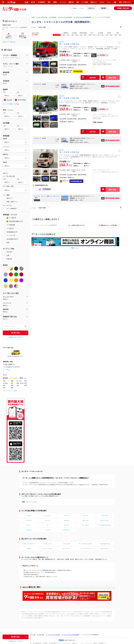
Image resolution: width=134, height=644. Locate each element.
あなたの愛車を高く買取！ (32, 587)
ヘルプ (82, 8)
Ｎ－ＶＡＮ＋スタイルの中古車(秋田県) (82, 17)
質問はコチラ (75, 643)
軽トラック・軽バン (32, 502)
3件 (25, 378)
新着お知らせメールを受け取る (109, 225)
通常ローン (10, 198)
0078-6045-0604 (112, 198)
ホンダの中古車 (53, 17)
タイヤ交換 (85, 2)
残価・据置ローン (12, 202)
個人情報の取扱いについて (55, 643)
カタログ (102, 2)
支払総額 (9, 100)
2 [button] (76, 248)
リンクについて (67, 643)
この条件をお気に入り (9, 37)
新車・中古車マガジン (125, 2)
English (75, 8)
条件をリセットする (16, 337)
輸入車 (33, 2)
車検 (78, 2)
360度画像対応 (11, 232)
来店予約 (9, 252)
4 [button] (80, 248)
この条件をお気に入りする (77, 225)
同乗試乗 (9, 259)
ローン (109, 2)
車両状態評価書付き (15, 221)
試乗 (8, 255)
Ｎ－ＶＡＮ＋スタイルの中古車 (65, 17)
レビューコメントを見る (10, 391)
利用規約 (45, 643)
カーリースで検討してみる (10, 104)
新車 (8, 243)
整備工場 (71, 2)
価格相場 (45, 570)
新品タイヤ (94, 2)
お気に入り (91, 8)
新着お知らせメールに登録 (23, 37)
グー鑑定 (12, 218)
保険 (115, 2)
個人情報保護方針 (37, 643)
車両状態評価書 (78, 71)
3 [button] (78, 248)
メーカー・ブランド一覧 (42, 17)
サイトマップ (88, 643)
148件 (57, 87)
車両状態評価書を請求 (76, 181)
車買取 (55, 2)
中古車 (33, 17)
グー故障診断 (11, 225)
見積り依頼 (112, 78)
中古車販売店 (41, 2)
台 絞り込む (15, 333)
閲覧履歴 (104, 8)
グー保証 (9, 228)
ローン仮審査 (11, 209)
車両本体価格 (22, 100)
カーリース (63, 2)
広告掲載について (103, 643)
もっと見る (6, 370)
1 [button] (74, 248)
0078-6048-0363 (112, 86)
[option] (16, 353)
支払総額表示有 (11, 239)
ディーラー (10, 235)
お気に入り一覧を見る (9, 42)
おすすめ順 (57, 35)
